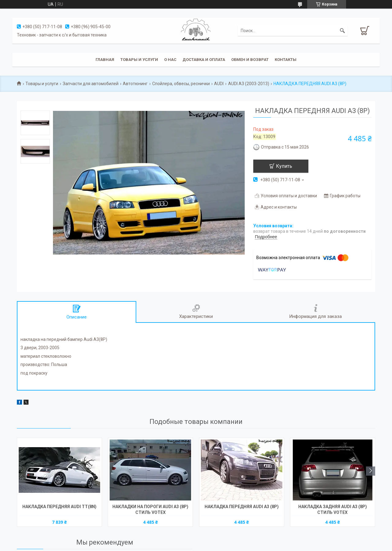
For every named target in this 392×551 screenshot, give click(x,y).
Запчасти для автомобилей (91, 84)
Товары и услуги (139, 60)
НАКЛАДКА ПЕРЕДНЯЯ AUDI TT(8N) (59, 507)
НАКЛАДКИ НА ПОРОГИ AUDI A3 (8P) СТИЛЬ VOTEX (150, 509)
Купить (284, 166)
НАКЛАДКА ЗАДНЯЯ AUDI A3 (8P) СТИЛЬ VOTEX (333, 509)
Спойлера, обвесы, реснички (181, 84)
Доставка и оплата (204, 60)
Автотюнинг (135, 84)
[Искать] (342, 31)
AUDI (219, 84)
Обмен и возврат (250, 60)
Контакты (286, 60)
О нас (170, 60)
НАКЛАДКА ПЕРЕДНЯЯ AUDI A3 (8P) (242, 507)
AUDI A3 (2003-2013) (249, 84)
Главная (105, 60)
